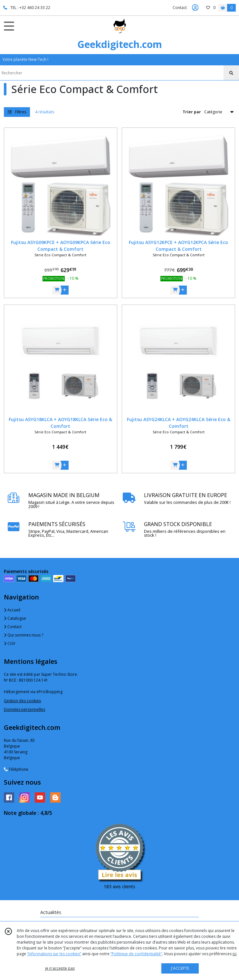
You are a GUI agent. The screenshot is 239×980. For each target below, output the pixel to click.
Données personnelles (24, 709)
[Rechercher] (231, 73)
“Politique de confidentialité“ (136, 954)
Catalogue (15, 618)
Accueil (12, 610)
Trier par (192, 112)
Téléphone (16, 769)
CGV (10, 643)
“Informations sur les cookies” (54, 954)
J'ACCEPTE (180, 968)
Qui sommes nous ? (24, 635)
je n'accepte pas (60, 968)
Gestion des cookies (22, 701)
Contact (180, 8)
